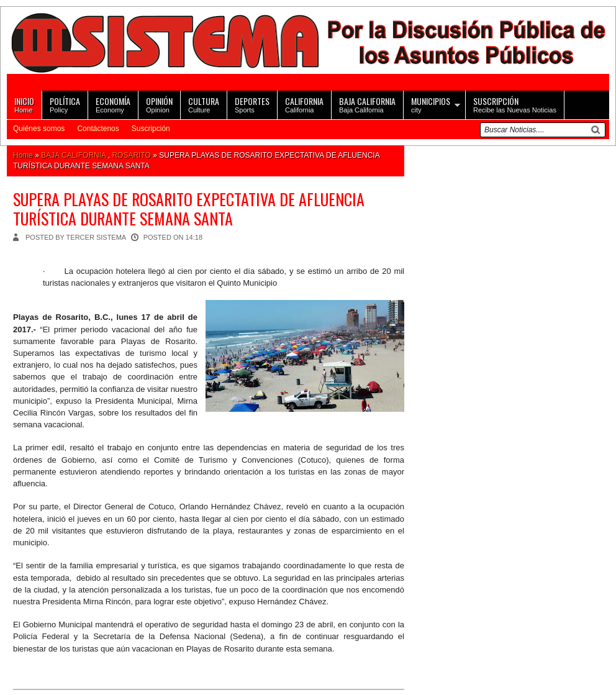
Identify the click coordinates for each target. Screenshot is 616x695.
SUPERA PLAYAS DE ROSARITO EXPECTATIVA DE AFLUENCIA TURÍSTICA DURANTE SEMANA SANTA (189, 209)
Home (24, 104)
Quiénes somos (39, 129)
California (304, 104)
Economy (113, 104)
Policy (65, 104)
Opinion (159, 104)
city (431, 104)
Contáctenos (98, 129)
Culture (204, 104)
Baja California (367, 104)
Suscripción (151, 129)
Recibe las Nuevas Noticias (515, 104)
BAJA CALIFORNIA (73, 155)
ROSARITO (131, 155)
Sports (252, 104)
